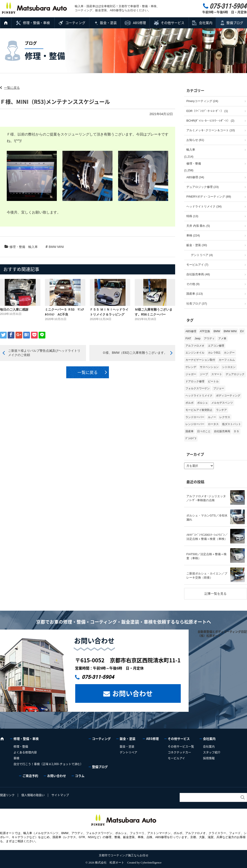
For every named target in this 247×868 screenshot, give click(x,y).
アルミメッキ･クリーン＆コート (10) (211, 130)
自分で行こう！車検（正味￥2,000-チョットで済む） (48, 764)
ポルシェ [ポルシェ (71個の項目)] (203, 403)
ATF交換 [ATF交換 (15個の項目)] (205, 331)
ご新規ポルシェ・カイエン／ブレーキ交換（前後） (207, 575)
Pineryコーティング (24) (202, 101)
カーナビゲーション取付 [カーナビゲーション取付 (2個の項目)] (200, 360)
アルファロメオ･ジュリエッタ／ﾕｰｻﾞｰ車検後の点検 (206, 498)
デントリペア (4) (202, 255)
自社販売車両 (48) (198, 274)
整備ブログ (235, 23)
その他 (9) (193, 284)
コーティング (75, 23)
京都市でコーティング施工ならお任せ (124, 855)
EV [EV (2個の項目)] (242, 331)
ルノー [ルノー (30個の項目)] (212, 417)
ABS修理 (139, 23)
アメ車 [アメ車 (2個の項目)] (222, 338)
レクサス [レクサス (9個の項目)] (225, 417)
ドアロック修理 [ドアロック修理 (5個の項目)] (195, 381)
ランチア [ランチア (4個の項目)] (221, 410)
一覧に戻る (12, 88)
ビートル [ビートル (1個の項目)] (213, 381)
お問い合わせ (132, 693)
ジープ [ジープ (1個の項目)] (204, 374)
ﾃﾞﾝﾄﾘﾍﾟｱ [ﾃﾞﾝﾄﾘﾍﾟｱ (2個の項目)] (191, 438)
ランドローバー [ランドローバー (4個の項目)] (195, 417)
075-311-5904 (98, 677)
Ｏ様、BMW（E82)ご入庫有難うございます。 (135, 353)
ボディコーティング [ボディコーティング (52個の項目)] (228, 396)
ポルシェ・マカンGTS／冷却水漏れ (207, 517)
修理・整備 (17, 247)
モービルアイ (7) (197, 265)
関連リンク (7, 795)
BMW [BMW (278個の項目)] (217, 331)
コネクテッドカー (179, 752)
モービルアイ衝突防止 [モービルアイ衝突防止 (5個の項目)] (199, 410)
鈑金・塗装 (108, 23)
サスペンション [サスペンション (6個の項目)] (209, 367)
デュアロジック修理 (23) (203, 187)
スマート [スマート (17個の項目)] (217, 374)
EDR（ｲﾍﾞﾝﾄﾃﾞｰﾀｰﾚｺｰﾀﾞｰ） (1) (207, 111)
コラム (80, 776)
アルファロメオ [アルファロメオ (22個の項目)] (195, 346)
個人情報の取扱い (33, 795)
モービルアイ (176, 758)
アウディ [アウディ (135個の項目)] (209, 338)
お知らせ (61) (195, 140)
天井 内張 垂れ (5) (198, 226)
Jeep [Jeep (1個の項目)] (198, 338)
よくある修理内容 (25, 752)
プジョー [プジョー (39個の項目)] (219, 388)
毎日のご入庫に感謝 (14, 309)
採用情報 (209, 758)
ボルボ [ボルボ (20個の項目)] (190, 403)
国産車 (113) (195, 294)
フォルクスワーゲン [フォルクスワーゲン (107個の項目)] (198, 388)
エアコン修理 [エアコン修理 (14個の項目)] (216, 346)
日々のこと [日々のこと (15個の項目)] (204, 431)
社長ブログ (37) (197, 304)
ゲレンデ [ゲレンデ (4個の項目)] (191, 367)
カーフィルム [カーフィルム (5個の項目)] (227, 360)
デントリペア (128, 752)
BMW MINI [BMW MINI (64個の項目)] (230, 331)
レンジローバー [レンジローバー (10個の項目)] (195, 424)
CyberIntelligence (151, 862)
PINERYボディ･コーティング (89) (209, 197)
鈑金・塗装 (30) (197, 245)
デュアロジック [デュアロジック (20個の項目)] (235, 374)
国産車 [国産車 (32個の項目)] (190, 431)
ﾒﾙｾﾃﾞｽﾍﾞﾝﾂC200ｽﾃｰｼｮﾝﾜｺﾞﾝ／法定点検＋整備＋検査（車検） (207, 537)
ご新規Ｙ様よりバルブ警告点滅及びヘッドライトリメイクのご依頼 (44, 353)
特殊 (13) (192, 216)
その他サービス (173, 23)
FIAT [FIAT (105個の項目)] (188, 338)
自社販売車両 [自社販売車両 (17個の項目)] (222, 431)
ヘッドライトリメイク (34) (204, 206)
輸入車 (33, 247)
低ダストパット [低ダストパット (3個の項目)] (232, 424)
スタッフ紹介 (212, 752)
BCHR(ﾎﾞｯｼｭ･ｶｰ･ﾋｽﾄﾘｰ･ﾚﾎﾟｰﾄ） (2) (210, 121)
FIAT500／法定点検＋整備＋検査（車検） (206, 556)
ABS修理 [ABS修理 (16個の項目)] (191, 331)
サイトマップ (60, 795)
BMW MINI (56, 247)
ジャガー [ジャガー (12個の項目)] (191, 374)
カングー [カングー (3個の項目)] (229, 353)
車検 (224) (193, 235)
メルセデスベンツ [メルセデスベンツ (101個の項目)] (222, 403)
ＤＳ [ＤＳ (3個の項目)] (236, 431)
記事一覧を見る (216, 594)
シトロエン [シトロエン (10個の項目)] (229, 367)
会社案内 (206, 23)
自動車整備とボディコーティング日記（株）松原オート (222, 633)
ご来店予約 (30, 776)
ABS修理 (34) (195, 177)
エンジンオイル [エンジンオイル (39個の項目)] (195, 353)
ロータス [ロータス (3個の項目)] (213, 424)
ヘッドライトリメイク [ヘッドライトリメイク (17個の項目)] (199, 396)
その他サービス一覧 (181, 746)
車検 (16, 758)
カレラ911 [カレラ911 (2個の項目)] (214, 353)
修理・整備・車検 (36, 23)
